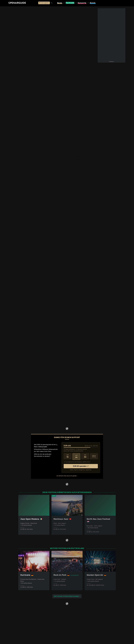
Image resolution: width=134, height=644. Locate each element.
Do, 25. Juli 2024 (83, 188)
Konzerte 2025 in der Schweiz (53, 631)
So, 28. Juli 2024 (83, 204)
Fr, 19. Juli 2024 (83, 156)
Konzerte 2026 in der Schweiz (53, 633)
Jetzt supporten (44, 3)
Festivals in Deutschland (26, 622)
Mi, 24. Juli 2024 (83, 182)
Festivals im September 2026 (28, 633)
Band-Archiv (63, 24)
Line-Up (16, 22)
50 (85, 457)
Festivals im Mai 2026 (25, 626)
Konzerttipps (47, 618)
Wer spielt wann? (19, 24)
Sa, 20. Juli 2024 (83, 161)
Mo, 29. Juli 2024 (83, 209)
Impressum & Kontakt (75, 626)
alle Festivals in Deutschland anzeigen (66, 596)
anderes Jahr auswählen (52, 44)
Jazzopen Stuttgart (40, 9)
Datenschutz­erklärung (75, 624)
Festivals (20, 9)
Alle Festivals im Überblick (27, 635)
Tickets (34, 24)
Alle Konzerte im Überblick (52, 635)
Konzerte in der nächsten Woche (54, 624)
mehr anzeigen (30, 116)
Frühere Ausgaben (65, 22)
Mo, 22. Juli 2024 (83, 172)
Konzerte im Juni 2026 (50, 629)
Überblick (34, 22)
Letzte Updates (45, 22)
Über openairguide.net (75, 618)
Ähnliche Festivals (46, 24)
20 (76, 457)
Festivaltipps (22, 618)
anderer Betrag (94, 456)
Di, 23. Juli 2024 (83, 177)
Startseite (12, 9)
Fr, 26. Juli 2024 (83, 193)
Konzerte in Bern (48, 622)
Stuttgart (75, 15)
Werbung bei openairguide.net (78, 622)
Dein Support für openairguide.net (79, 620)
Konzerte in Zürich (49, 620)
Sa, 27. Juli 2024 (83, 198)
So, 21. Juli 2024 (83, 166)
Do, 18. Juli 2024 (83, 150)
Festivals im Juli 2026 (25, 631)
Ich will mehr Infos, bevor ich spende (66, 475)
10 (68, 457)
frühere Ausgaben (53, 9)
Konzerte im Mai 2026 (50, 626)
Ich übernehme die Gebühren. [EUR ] (78, 462)
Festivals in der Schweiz (26, 620)
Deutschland (28, 9)
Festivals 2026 (23, 624)
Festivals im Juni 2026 (26, 629)
